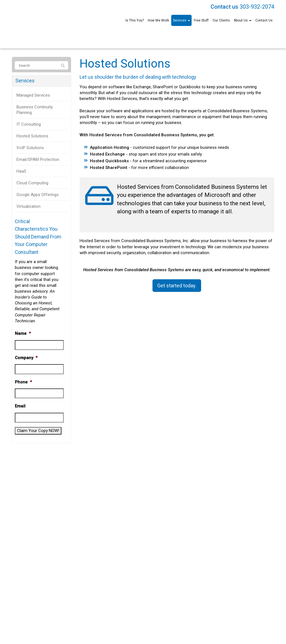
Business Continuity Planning (35, 110)
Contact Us (264, 20)
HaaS (21, 171)
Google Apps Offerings (38, 195)
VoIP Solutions (30, 148)
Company (26, 358)
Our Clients (221, 20)
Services (181, 20)
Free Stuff (201, 20)
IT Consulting (29, 124)
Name (23, 333)
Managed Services (33, 95)
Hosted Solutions (32, 136)
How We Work (158, 20)
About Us (243, 20)
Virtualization (28, 206)
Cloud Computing (32, 183)
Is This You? (135, 20)
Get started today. (177, 286)
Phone (23, 382)
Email (20, 406)
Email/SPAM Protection (38, 159)
